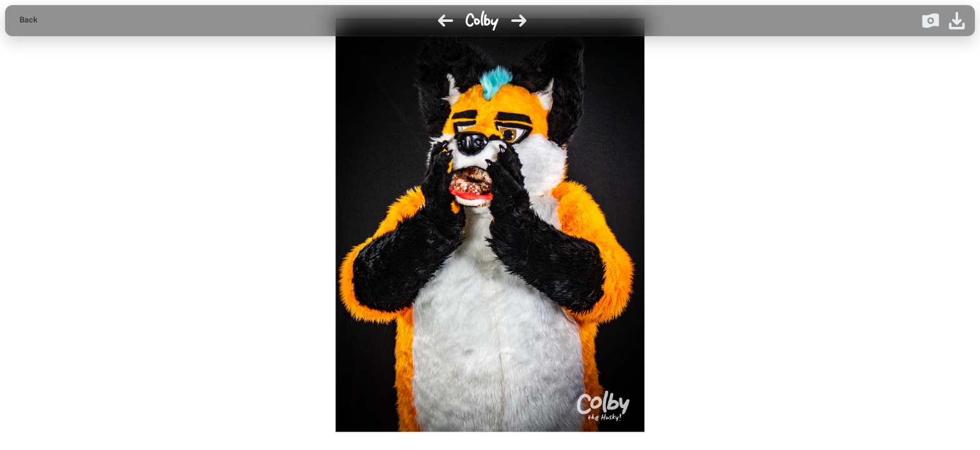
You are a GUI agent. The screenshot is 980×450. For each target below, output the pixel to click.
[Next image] (519, 21)
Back (28, 20)
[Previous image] (446, 21)
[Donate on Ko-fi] (931, 21)
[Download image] (957, 21)
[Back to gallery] (28, 21)
